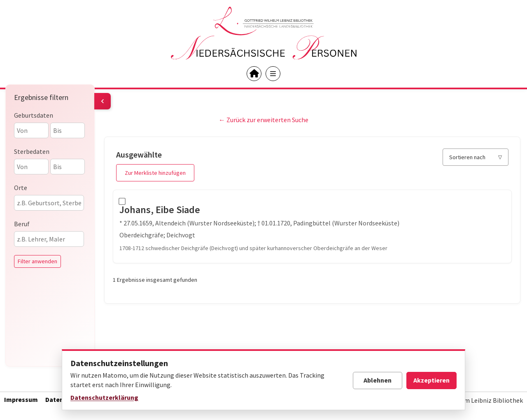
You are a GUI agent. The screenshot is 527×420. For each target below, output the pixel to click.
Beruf (22, 224)
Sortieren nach (467, 157)
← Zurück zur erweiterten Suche (263, 120)
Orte (21, 188)
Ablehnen (378, 380)
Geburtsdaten (34, 115)
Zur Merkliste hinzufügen (155, 173)
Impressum (21, 399)
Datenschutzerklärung (104, 397)
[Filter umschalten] (103, 101)
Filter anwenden (37, 261)
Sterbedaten (32, 151)
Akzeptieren (431, 380)
